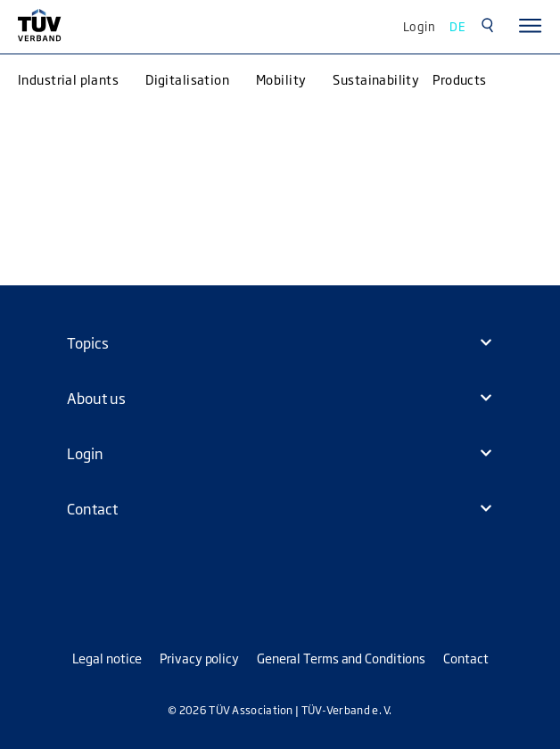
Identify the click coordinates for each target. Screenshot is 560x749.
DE (457, 26)
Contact (465, 658)
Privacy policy (199, 658)
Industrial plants (68, 79)
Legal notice (107, 658)
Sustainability (376, 79)
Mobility (281, 79)
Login (419, 26)
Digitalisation (187, 79)
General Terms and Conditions (341, 658)
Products (459, 79)
